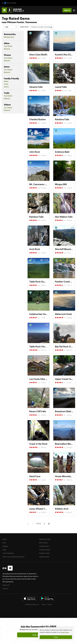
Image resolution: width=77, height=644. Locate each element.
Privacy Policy (65, 632)
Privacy (50, 604)
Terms (43, 604)
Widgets (5, 546)
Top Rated (8, 46)
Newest (7, 49)
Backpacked (9, 37)
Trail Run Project (45, 550)
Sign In (67, 10)
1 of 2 (38, 523)
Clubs (4, 550)
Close (56, 637)
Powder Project (44, 553)
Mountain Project (45, 539)
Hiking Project (44, 546)
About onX (6, 585)
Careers (5, 588)
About (5, 539)
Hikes (6, 81)
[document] (56, 634)
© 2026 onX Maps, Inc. (32, 604)
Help (4, 543)
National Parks (44, 557)
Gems (6, 87)
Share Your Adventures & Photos (13, 557)
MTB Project (43, 543)
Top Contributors (8, 553)
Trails (6, 84)
